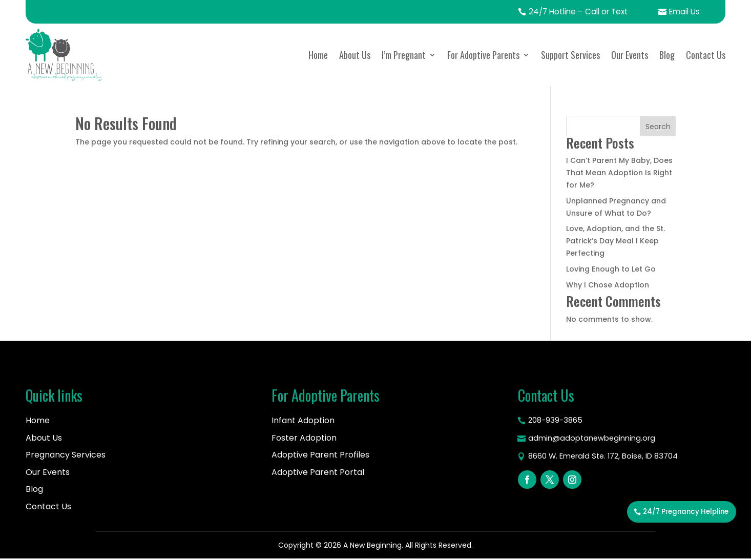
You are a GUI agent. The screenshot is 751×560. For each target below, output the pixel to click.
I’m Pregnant (404, 55)
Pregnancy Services (66, 455)
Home (318, 55)
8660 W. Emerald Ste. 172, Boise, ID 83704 (610, 460)
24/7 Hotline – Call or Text (573, 12)
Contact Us (706, 55)
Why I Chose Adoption (608, 285)
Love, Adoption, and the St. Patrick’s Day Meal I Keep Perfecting (616, 241)
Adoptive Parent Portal (318, 473)
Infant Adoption (303, 421)
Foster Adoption (304, 438)
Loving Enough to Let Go (611, 269)
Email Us (683, 12)
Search (658, 127)
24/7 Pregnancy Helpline (682, 537)
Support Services (570, 55)
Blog (667, 55)
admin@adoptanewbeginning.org (596, 440)
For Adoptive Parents (483, 55)
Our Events (630, 55)
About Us (355, 55)
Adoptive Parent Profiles (320, 455)
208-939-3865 (557, 421)
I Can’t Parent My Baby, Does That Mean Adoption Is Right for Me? (619, 173)
